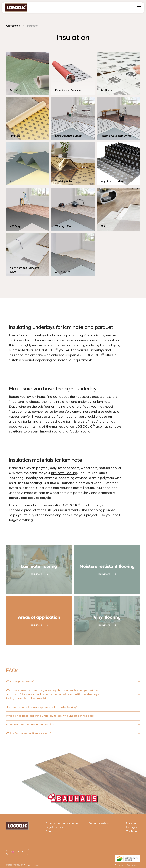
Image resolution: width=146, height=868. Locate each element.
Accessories (13, 26)
